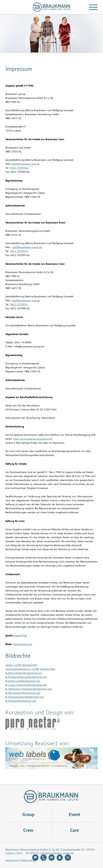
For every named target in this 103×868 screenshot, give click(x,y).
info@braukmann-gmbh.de (57, 854)
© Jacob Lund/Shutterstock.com (23, 681)
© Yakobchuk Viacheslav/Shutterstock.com (29, 689)
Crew (28, 830)
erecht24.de (20, 636)
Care (74, 830)
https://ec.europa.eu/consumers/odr (33, 439)
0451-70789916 (19, 168)
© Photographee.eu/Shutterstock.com (26, 677)
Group (28, 814)
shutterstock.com (23, 644)
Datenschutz (29, 861)
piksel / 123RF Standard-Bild (21, 665)
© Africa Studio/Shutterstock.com (24, 673)
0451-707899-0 (19, 251)
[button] (93, 7)
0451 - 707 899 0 (27, 854)
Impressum (12, 861)
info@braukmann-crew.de (26, 301)
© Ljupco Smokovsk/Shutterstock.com (26, 685)
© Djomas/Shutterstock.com (21, 701)
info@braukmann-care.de (25, 164)
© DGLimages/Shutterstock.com (23, 693)
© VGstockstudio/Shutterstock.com (25, 697)
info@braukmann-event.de (27, 247)
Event (74, 814)
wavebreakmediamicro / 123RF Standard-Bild (30, 669)
